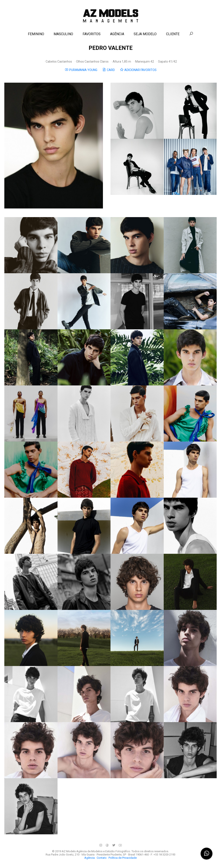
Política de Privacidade (123, 858)
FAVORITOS (92, 34)
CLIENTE (173, 34)
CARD (109, 70)
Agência (90, 858)
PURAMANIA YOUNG (81, 70)
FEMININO (36, 34)
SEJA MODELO (145, 34)
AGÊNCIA (117, 34)
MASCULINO (63, 34)
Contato (102, 858)
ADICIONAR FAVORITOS (138, 70)
